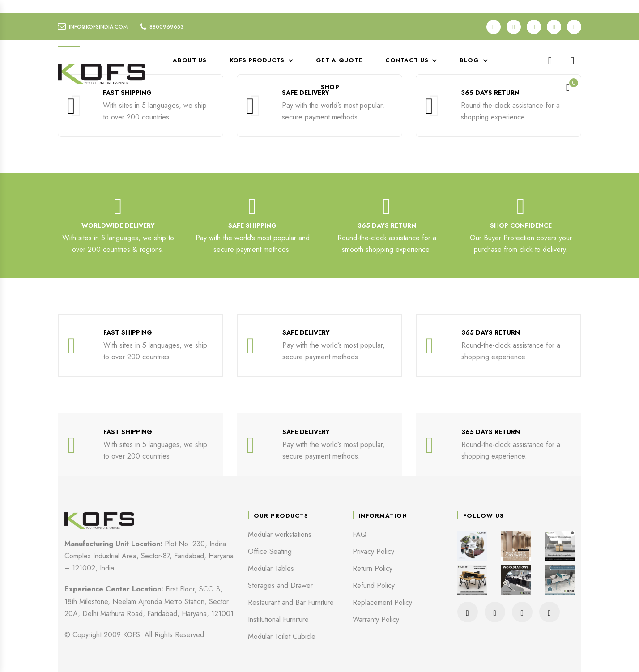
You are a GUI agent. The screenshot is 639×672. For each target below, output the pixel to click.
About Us (190, 60)
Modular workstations (280, 534)
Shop (330, 87)
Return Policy (373, 568)
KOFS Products (257, 60)
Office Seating (270, 551)
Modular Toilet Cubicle (282, 636)
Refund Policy (374, 585)
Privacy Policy (373, 551)
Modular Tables (271, 568)
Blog (469, 60)
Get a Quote (339, 60)
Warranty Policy (376, 619)
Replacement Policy (382, 602)
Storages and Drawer (280, 585)
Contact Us (407, 60)
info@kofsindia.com (98, 27)
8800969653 (166, 27)
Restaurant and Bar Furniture (291, 602)
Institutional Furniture (278, 619)
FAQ (360, 534)
